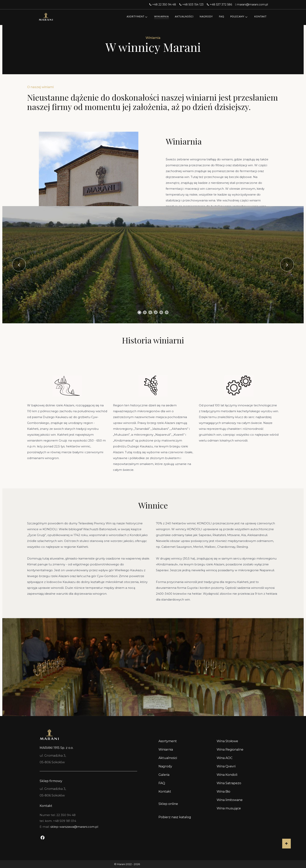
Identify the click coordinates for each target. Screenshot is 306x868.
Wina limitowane (230, 800)
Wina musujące (229, 808)
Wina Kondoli (227, 775)
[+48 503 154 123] (192, 4)
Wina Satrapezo (229, 783)
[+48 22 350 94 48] (163, 4)
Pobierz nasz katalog (175, 817)
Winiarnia (166, 750)
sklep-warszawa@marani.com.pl (74, 827)
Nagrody (165, 766)
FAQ (162, 783)
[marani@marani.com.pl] (252, 4)
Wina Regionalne (230, 750)
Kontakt (165, 792)
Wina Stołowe (227, 741)
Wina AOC (225, 758)
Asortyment (168, 741)
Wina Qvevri (226, 766)
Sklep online (168, 804)
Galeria (164, 775)
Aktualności (168, 758)
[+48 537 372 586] (220, 4)
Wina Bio (223, 792)
